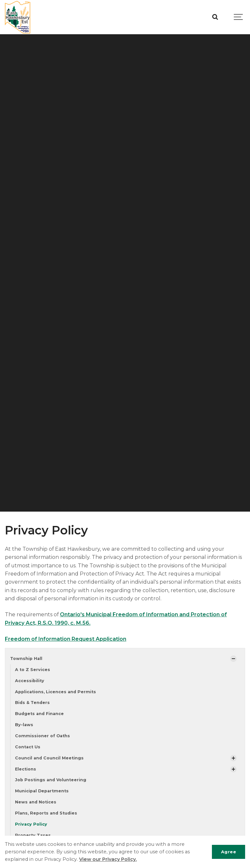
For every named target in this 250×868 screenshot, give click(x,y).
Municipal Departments (42, 791)
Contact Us (28, 747)
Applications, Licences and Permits (56, 692)
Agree (229, 852)
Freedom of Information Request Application (66, 639)
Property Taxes (33, 835)
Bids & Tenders (32, 703)
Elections (26, 769)
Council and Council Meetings (49, 758)
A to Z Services (33, 670)
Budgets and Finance (39, 714)
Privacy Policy (31, 824)
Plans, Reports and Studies (46, 813)
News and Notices (36, 802)
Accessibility (30, 681)
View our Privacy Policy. (108, 859)
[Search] (215, 17)
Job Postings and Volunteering (51, 780)
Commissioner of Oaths (42, 736)
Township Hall (26, 658)
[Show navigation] (239, 17)
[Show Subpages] (233, 659)
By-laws (24, 725)
